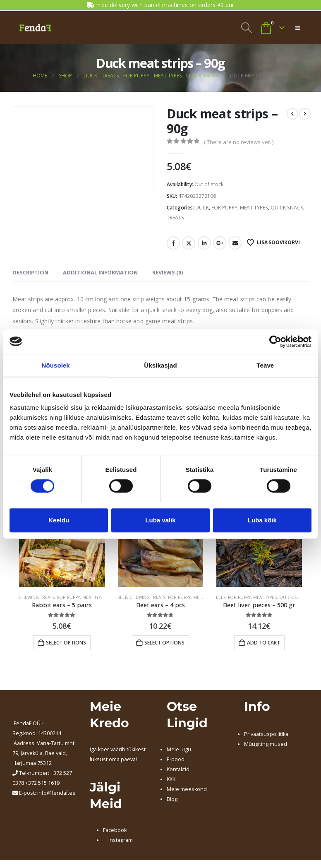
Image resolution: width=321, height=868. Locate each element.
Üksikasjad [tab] (160, 365)
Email (235, 243)
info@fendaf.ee (56, 793)
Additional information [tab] (100, 272)
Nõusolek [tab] (56, 365)
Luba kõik (262, 520)
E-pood (176, 759)
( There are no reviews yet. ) (239, 142)
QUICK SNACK (287, 208)
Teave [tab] (265, 365)
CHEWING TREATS (37, 597)
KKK (171, 779)
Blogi (173, 799)
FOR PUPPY (224, 208)
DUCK (202, 208)
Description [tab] (30, 272)
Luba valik (160, 520)
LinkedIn (204, 243)
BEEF (122, 597)
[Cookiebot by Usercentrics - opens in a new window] (275, 341)
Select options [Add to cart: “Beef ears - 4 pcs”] (164, 643)
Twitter (189, 243)
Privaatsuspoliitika (266, 734)
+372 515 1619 (42, 783)
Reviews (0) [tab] (168, 272)
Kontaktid (178, 769)
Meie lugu (179, 749)
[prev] (292, 114)
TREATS (175, 218)
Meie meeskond (187, 789)
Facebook (173, 243)
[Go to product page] (62, 545)
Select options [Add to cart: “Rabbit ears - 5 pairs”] (66, 643)
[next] (305, 114)
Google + (220, 243)
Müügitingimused (266, 744)
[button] (246, 28)
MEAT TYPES (254, 208)
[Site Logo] (35, 28)
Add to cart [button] (264, 643)
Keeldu (59, 520)
